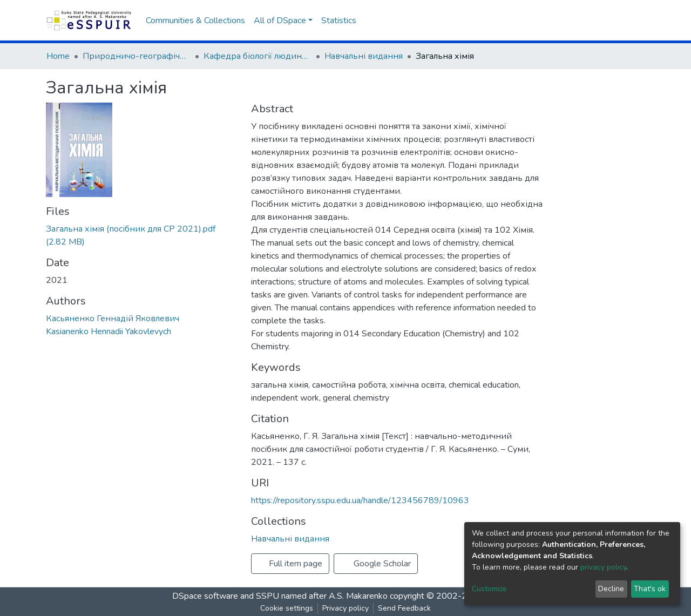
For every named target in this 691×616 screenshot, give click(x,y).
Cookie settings (287, 608)
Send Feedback (404, 608)
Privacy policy (345, 608)
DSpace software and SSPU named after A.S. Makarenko (280, 596)
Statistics (339, 21)
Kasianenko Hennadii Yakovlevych (109, 331)
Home (58, 56)
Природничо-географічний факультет (137, 56)
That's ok (650, 589)
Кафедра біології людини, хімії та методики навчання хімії (258, 56)
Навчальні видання (364, 56)
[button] (602, 21)
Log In (625, 21)
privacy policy (603, 567)
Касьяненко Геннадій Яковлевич (113, 319)
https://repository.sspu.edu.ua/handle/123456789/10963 (360, 500)
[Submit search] (586, 21)
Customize (489, 589)
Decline (611, 589)
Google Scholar (376, 564)
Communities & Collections (195, 21)
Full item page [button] (290, 564)
